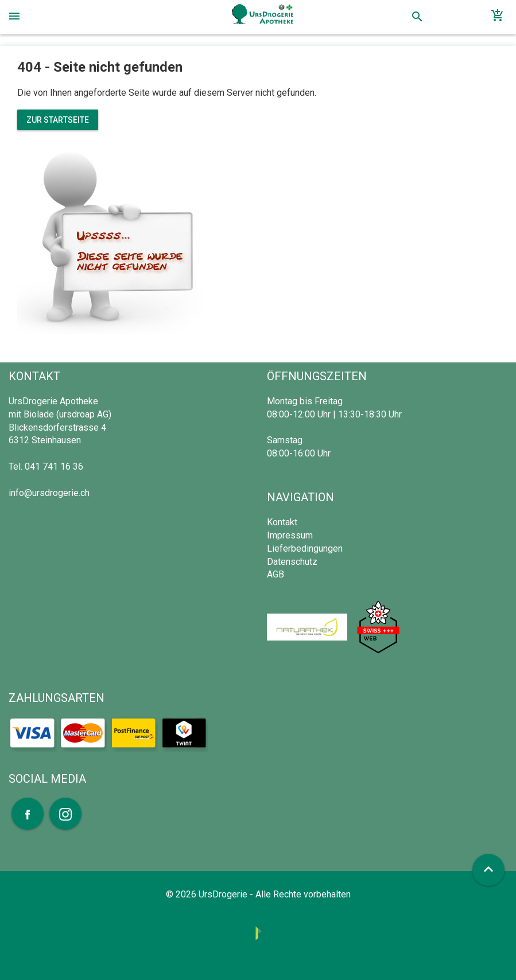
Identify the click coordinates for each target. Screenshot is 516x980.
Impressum (290, 535)
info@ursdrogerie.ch (49, 493)
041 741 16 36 (54, 466)
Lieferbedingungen (305, 548)
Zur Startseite (58, 120)
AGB (276, 574)
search (417, 17)
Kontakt (282, 522)
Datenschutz (292, 562)
